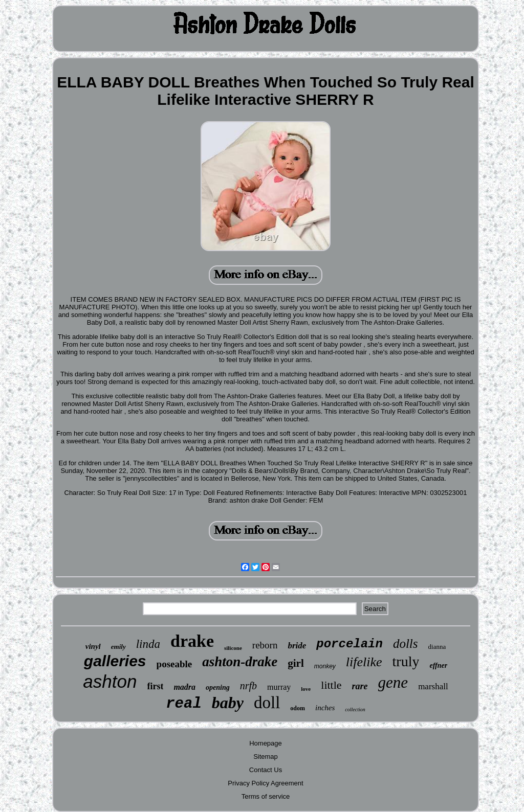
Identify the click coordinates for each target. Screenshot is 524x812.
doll (267, 703)
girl (296, 663)
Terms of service (266, 796)
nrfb (248, 686)
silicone (233, 648)
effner (438, 666)
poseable (174, 664)
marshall (433, 686)
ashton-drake (240, 662)
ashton (110, 681)
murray (279, 687)
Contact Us (266, 770)
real (184, 704)
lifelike (364, 662)
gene (393, 682)
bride (297, 646)
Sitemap (266, 757)
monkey (325, 666)
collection (355, 709)
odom (298, 708)
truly (406, 661)
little (331, 685)
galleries (115, 661)
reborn (265, 645)
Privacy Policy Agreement (265, 783)
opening (218, 687)
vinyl (93, 646)
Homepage (266, 743)
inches (325, 708)
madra (184, 687)
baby (228, 703)
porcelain (350, 644)
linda (148, 644)
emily (118, 647)
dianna (437, 647)
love (306, 689)
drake (192, 641)
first (155, 686)
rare (360, 686)
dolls (406, 644)
